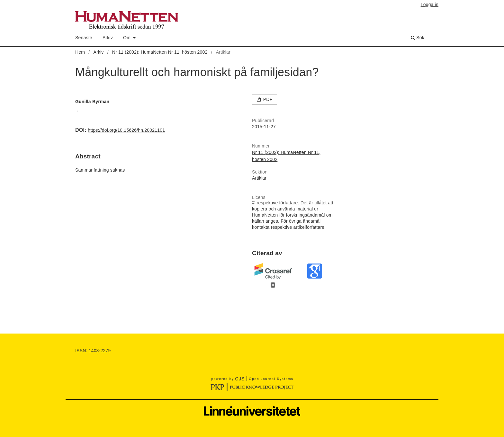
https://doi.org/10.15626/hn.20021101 (126, 130)
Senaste (84, 38)
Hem (80, 52)
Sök (418, 38)
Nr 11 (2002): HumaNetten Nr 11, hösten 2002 (160, 52)
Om (127, 38)
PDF (267, 99)
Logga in (430, 4)
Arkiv (108, 38)
